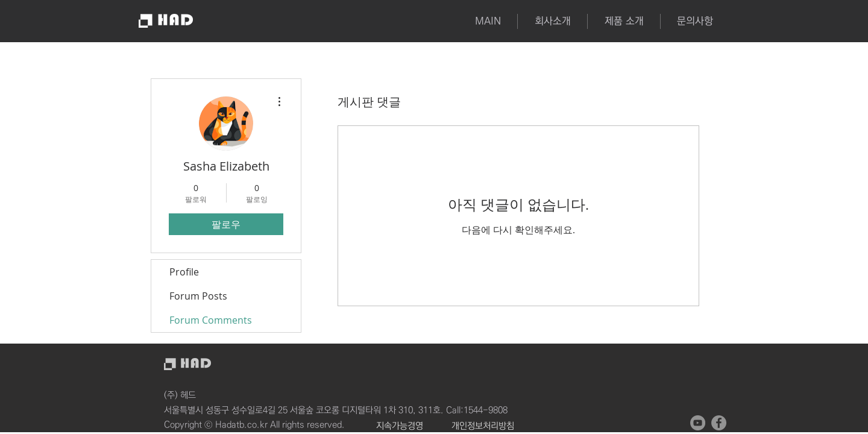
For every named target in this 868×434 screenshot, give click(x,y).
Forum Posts (198, 296)
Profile (184, 272)
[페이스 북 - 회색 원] (719, 423)
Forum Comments (211, 320)
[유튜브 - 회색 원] (698, 423)
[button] (624, 21)
